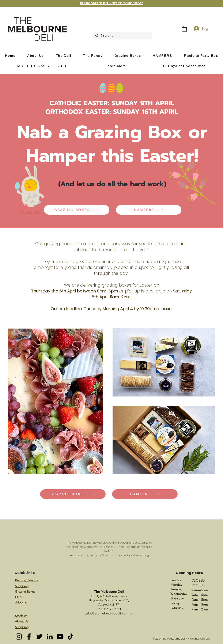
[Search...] (122, 36)
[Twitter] (39, 637)
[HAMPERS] (149, 210)
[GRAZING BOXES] (77, 210)
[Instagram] (19, 637)
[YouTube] (60, 637)
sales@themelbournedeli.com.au (109, 613)
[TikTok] (70, 637)
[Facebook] (29, 637)
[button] (184, 29)
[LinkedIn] (50, 637)
